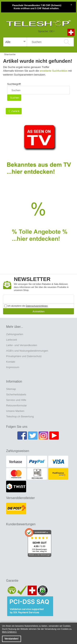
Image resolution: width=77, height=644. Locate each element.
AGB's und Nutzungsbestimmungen (27, 351)
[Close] (71, 4)
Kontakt (11, 362)
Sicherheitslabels (16, 394)
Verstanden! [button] (12, 639)
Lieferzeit (12, 340)
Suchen (14, 98)
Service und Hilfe (16, 400)
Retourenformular (16, 405)
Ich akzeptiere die (26, 306)
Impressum (13, 367)
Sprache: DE (46, 31)
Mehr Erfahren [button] (9, 632)
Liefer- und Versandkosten (22, 345)
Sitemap (11, 389)
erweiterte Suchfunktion (54, 71)
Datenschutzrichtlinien (37, 306)
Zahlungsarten (15, 334)
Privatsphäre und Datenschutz (24, 356)
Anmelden (38, 311)
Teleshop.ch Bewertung (20, 416)
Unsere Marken (15, 411)
